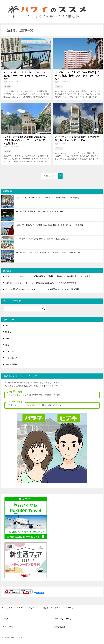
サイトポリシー (9, 627)
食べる (8, 338)
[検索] (25, 309)
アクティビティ (12, 351)
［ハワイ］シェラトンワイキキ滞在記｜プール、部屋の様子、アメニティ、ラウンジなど (77, 76)
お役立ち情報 (11, 364)
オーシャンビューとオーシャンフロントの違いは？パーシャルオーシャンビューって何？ (25, 76)
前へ (48, 176)
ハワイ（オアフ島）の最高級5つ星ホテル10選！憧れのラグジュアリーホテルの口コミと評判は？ (26, 140)
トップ (5, 619)
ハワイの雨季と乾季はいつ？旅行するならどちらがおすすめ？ (40, 211)
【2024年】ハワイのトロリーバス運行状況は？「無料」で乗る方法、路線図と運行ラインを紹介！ (49, 276)
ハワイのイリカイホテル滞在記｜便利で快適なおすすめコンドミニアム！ (77, 139)
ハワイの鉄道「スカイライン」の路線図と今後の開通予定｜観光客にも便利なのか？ (48, 252)
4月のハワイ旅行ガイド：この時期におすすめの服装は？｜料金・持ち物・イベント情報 (50, 225)
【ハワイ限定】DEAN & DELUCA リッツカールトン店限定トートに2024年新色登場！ (49, 198)
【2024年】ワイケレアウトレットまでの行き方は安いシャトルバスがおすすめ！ (41, 283)
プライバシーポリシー (64, 619)
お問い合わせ (60, 627)
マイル (8, 325)
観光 (7, 345)
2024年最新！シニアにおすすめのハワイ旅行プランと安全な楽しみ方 (43, 239)
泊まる (7, 86)
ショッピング (11, 358)
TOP (14, 608)
